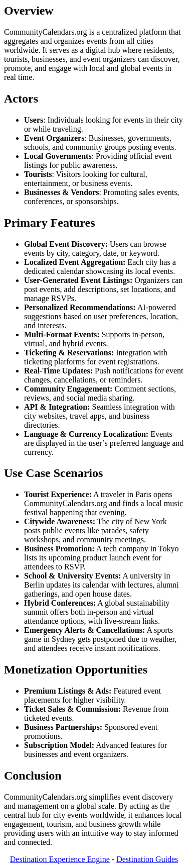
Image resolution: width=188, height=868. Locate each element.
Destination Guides (147, 859)
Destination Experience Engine (60, 859)
